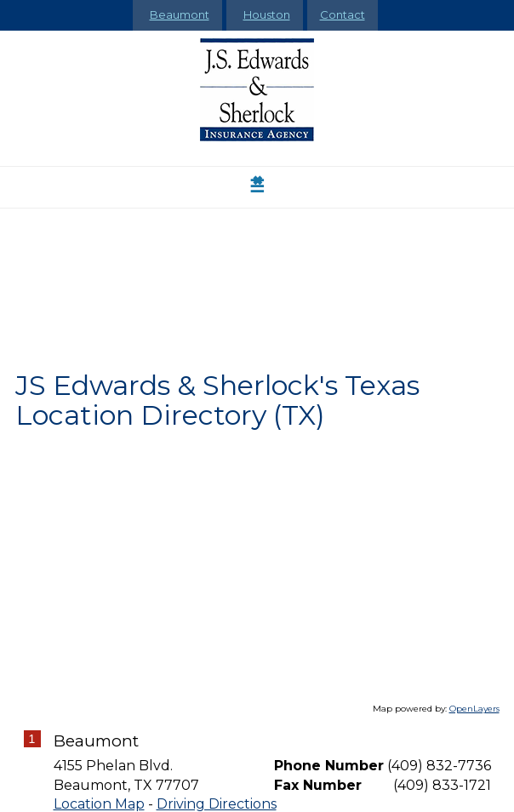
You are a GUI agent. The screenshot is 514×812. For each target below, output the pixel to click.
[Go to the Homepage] (257, 90)
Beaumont (180, 14)
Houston (267, 14)
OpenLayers (474, 709)
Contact (343, 14)
